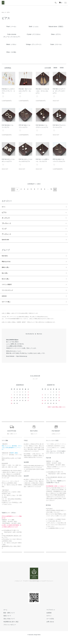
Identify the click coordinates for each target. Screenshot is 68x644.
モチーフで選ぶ (7, 307)
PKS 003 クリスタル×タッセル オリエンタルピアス (42, 91)
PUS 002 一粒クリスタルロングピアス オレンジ (25, 91)
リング (4, 228)
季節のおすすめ (7, 263)
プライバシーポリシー (8, 630)
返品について (5, 621)
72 (51, 189)
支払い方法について (7, 624)
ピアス (9, 12)
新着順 (62, 68)
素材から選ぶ (7, 269)
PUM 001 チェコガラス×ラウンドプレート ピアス (8, 91)
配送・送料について (7, 618)
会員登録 (47, 618)
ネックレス (6, 218)
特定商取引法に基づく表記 (9, 627)
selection (5, 301)
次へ (54, 189)
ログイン (47, 621)
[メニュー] (65, 3)
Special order (6, 240)
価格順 (55, 68)
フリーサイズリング (9, 295)
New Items (6, 257)
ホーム (3, 12)
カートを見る (48, 624)
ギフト (4, 206)
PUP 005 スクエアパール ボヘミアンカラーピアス (59, 91)
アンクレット (7, 234)
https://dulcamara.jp (22, 362)
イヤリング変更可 (8, 288)
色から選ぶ (6, 276)
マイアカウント (49, 615)
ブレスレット (7, 223)
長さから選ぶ (7, 282)
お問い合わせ (48, 627)
